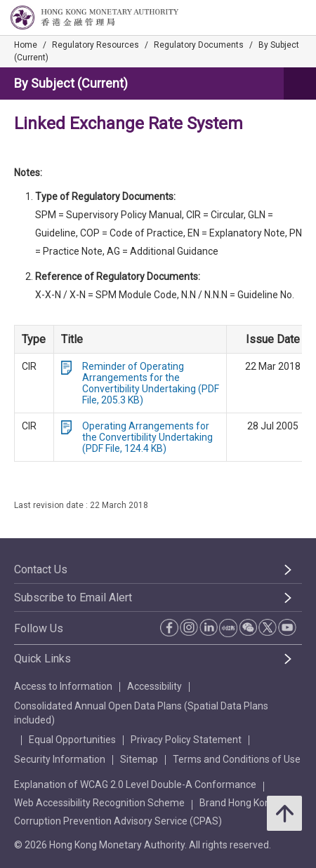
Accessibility (154, 686)
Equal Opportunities (72, 740)
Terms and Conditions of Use (237, 759)
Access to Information (63, 686)
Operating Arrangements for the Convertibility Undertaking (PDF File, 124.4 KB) (147, 437)
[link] (270, 18)
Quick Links (42, 659)
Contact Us (41, 569)
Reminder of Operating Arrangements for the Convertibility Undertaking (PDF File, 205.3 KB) (151, 383)
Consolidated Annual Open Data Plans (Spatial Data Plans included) (141, 713)
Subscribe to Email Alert (73, 597)
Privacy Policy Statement (186, 740)
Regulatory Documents (199, 45)
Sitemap (139, 759)
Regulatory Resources (96, 45)
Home (26, 45)
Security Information (60, 759)
